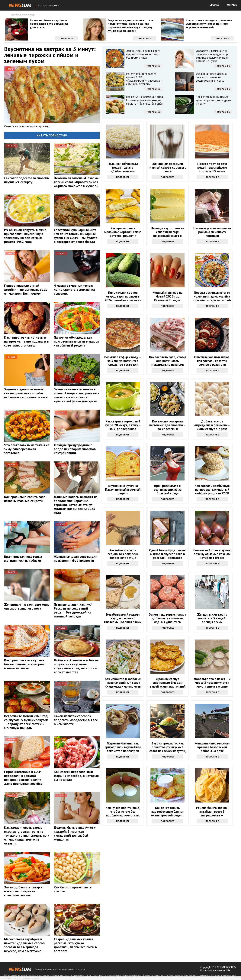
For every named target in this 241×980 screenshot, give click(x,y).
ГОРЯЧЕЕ (231, 5)
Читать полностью (52, 135)
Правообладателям (31, 978)
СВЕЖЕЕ (214, 5)
